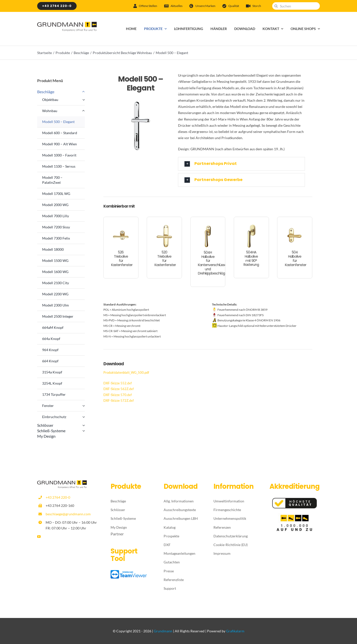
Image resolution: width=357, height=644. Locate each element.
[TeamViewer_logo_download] (129, 572)
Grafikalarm (235, 631)
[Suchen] (296, 6)
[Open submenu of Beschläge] (83, 92)
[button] (241, 164)
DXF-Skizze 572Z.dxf (119, 400)
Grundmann (163, 631)
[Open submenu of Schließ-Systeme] (83, 431)
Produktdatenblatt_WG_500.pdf (126, 372)
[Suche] (276, 6)
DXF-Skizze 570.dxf (118, 395)
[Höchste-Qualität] (295, 500)
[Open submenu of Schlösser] (83, 425)
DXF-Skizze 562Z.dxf (119, 389)
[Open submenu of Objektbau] (84, 100)
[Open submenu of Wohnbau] (84, 111)
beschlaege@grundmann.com (68, 514)
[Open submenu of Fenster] (84, 406)
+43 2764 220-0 (58, 497)
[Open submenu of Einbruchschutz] (84, 417)
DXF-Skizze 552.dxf (118, 383)
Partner (117, 534)
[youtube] (39, 537)
